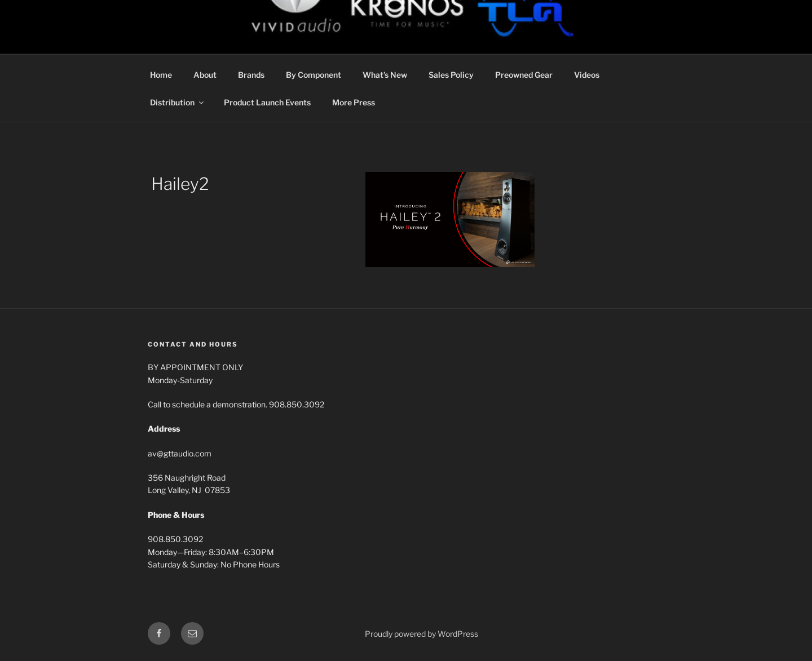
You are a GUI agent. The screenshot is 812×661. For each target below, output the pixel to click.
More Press (354, 102)
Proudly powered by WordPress (422, 634)
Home (161, 75)
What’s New (385, 75)
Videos (587, 75)
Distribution (178, 102)
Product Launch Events (267, 102)
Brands (251, 75)
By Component (314, 75)
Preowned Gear (524, 75)
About (205, 75)
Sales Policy (451, 75)
